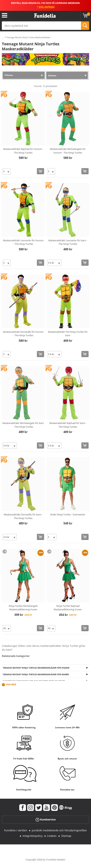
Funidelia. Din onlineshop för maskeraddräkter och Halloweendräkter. (45, 16)
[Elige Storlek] (7, 171)
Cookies (52, 836)
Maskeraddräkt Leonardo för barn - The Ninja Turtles (68, 242)
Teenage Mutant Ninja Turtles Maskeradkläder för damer (36, 674)
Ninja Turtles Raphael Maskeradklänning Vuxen (68, 608)
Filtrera (9, 75)
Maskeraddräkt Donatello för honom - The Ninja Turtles (23, 334)
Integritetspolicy (33, 836)
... (3, 38)
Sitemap (66, 836)
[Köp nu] (40, 171)
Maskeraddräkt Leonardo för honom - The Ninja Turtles (23, 242)
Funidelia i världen (16, 830)
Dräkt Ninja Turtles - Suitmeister (68, 514)
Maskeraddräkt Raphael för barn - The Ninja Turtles (68, 425)
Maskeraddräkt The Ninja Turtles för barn (68, 334)
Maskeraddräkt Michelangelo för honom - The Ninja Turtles (68, 151)
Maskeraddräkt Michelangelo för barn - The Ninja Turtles (23, 425)
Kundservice (46, 819)
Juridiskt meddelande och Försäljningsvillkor (59, 830)
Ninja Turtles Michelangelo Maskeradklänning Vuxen (23, 608)
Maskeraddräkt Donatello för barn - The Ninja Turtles (23, 516)
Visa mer (11, 685)
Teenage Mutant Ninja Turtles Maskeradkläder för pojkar (36, 668)
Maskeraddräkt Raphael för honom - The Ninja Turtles (23, 151)
